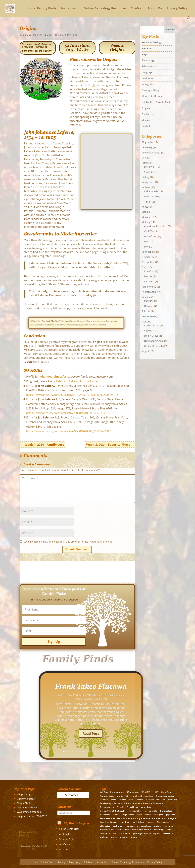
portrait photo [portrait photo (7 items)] (144, 826)
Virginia (146, 351)
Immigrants (71, 35)
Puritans (149, 301)
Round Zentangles (69, 829)
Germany (27, 44)
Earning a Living (151, 90)
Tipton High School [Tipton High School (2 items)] (140, 833)
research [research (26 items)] (169, 826)
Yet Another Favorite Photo (157, 102)
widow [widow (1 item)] (134, 837)
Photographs (149, 292)
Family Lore (148, 114)
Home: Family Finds (41, 8)
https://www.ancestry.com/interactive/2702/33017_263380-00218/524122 (72, 395)
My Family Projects (77, 824)
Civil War (149, 231)
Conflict (146, 126)
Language (147, 72)
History (59, 35)
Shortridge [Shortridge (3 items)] (159, 830)
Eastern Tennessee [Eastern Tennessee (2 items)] (156, 800)
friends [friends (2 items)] (120, 807)
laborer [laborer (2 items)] (117, 818)
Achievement (149, 66)
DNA (144, 158)
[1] (93, 85)
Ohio (144, 267)
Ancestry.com (152, 325)
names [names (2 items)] (151, 822)
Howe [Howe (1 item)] (140, 815)
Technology (148, 60)
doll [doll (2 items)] (131, 800)
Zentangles (65, 834)
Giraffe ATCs (66, 844)
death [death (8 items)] (114, 800)
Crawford (149, 271)
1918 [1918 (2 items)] (156, 792)
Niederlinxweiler (44, 44)
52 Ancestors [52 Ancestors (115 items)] (133, 792)
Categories (58, 810)
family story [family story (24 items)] (106, 803)
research (29, 47)
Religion (146, 297)
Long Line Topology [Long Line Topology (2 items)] (109, 822)
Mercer (148, 276)
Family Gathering (151, 42)
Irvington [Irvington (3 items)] (159, 815)
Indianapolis (151, 191)
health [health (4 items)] (117, 815)
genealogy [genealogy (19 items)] (146, 807)
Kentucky (147, 207)
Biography (147, 142)
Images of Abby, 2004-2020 (32, 816)
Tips (144, 322)
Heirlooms (147, 78)
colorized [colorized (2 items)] (149, 796)
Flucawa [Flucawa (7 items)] (157, 803)
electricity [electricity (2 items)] (173, 800)
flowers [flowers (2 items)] (147, 803)
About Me (155, 8)
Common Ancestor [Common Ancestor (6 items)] (165, 796)
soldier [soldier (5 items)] (170, 830)
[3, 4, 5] (40, 155)
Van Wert (149, 281)
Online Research (153, 346)
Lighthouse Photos (27, 807)
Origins (146, 108)
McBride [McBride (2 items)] (126, 822)
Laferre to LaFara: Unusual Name (77, 381)
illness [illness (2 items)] (148, 815)
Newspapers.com (154, 341)
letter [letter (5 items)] (161, 818)
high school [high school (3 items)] (128, 815)
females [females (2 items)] (136, 803)
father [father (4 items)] (127, 803)
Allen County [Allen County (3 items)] (167, 792)
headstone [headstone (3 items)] (105, 815)
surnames (42, 47)
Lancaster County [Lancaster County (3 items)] (132, 818)
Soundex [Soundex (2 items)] (104, 833)
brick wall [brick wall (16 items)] (137, 796)
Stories (148, 172)
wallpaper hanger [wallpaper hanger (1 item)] (108, 837)
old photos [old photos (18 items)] (105, 826)
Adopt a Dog (24, 794)
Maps (145, 212)
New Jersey (148, 257)
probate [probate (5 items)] (158, 826)
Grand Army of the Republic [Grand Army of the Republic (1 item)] (113, 811)
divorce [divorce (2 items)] (123, 800)
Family (145, 163)
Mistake (146, 120)
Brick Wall (150, 167)
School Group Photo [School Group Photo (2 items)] (141, 830)
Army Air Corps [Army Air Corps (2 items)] (107, 796)
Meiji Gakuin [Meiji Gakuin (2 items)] (138, 822)
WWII (147, 247)
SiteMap (137, 8)
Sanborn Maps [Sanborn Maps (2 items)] (107, 830)
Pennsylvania (149, 287)
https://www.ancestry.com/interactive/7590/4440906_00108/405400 (69, 431)
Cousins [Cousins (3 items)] (104, 800)
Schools (146, 311)
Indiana (146, 187)
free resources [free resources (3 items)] (107, 807)
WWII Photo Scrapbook (29, 812)
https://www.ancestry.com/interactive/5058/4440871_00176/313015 (69, 413)
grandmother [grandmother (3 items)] (136, 811)
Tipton (148, 202)
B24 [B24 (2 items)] (128, 796)
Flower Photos (25, 803)
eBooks (148, 331)
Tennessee (148, 316)
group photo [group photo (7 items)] (151, 811)
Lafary (48, 51)
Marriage (147, 217)
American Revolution (156, 226)
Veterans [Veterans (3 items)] (167, 833)
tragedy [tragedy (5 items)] (156, 833)
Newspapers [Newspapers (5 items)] (163, 822)
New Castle (150, 196)
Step (144, 54)
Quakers (149, 306)
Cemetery (147, 147)
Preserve (147, 48)
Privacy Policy (177, 8)
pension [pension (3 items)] (130, 826)
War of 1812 (151, 236)
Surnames (68, 8)
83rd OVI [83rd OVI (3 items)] (146, 792)
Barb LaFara (30, 35)
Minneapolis (149, 252)
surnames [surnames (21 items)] (124, 833)
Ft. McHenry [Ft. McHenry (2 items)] (132, 807)
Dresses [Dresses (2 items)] (139, 800)
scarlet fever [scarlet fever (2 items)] (123, 830)
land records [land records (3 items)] (149, 818)
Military (146, 222)
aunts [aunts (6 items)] (120, 796)
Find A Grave (151, 336)
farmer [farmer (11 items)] (117, 803)
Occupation (148, 262)
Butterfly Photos (26, 799)
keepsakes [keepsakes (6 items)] (105, 818)
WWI (147, 242)
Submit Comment (77, 549)
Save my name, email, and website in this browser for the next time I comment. (68, 542)
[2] (81, 125)
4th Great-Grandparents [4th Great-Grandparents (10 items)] (112, 792)
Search (170, 29)
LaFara (39, 51)
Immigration (149, 84)
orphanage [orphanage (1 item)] (118, 826)
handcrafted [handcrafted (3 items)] (166, 811)
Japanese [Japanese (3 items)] (171, 815)
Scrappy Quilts (67, 839)
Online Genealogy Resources (105, 8)
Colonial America (151, 153)
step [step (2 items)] (114, 833)
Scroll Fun (65, 849)
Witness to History (152, 96)
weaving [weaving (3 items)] (124, 837)
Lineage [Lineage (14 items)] (170, 818)
